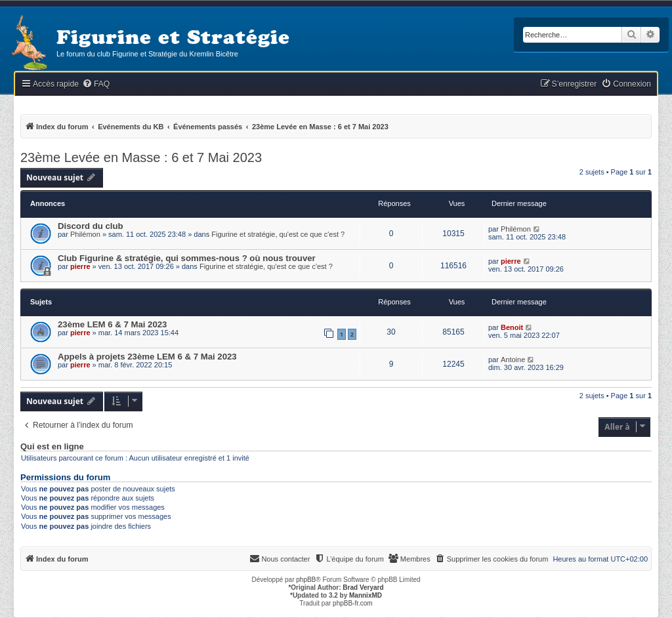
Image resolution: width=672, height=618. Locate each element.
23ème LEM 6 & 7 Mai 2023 (112, 324)
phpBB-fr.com (353, 603)
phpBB (306, 580)
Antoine (513, 360)
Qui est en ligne (52, 447)
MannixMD (366, 595)
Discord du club (91, 226)
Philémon (85, 234)
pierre (80, 266)
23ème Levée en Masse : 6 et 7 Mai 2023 (141, 157)
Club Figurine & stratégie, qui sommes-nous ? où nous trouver (187, 258)
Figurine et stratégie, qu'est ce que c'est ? (278, 234)
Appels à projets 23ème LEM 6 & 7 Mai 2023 (147, 357)
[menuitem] (96, 84)
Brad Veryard (363, 587)
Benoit (512, 327)
